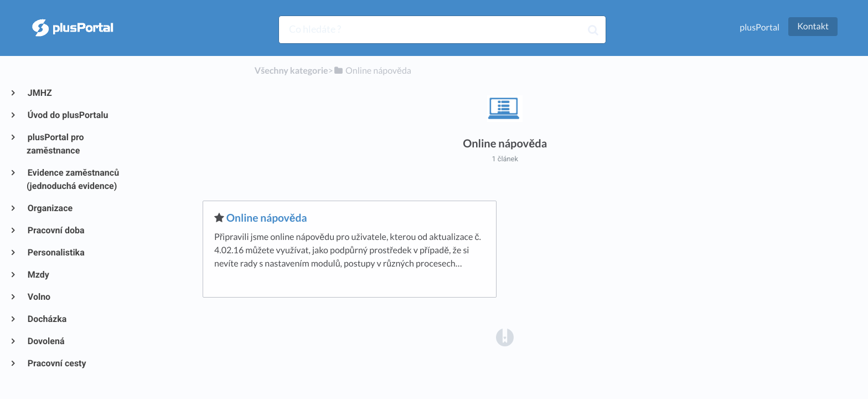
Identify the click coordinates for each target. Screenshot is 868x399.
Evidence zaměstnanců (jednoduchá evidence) (73, 179)
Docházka (46, 319)
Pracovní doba (56, 230)
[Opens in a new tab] (505, 337)
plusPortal (759, 27)
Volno (38, 297)
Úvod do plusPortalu (67, 115)
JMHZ (39, 93)
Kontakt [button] (813, 26)
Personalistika (56, 252)
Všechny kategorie (291, 71)
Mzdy (38, 275)
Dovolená (46, 341)
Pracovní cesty (56, 363)
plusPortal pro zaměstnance (55, 144)
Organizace (50, 208)
